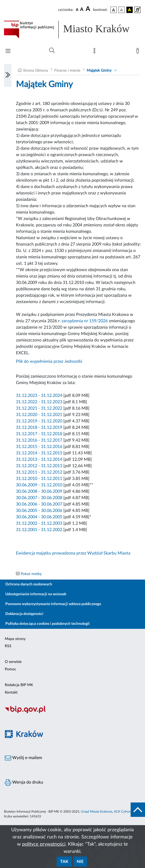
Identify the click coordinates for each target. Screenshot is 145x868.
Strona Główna (36, 71)
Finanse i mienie (67, 71)
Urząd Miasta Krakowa (97, 812)
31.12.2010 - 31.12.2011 (39, 479)
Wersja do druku (24, 783)
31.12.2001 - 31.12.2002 (39, 530)
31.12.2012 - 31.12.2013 (39, 466)
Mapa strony (15, 639)
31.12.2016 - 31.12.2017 (39, 440)
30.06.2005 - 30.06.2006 (39, 511)
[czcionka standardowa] (77, 10)
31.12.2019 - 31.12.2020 (40, 421)
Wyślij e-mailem (23, 758)
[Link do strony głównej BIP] (72, 30)
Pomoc (11, 669)
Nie (80, 862)
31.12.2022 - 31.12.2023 (39, 402)
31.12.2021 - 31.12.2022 (39, 408)
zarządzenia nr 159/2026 (85, 321)
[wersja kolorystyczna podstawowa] (114, 10)
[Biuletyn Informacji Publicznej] (72, 713)
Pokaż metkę (31, 574)
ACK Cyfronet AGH (127, 812)
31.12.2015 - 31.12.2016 (39, 447)
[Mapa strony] (96, 52)
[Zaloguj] (139, 52)
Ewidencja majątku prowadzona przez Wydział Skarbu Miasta (73, 553)
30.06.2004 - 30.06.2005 (39, 517)
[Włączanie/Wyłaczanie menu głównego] (8, 52)
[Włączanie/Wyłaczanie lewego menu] (8, 75)
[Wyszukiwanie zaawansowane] (52, 51)
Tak (64, 862)
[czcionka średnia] (82, 10)
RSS (8, 646)
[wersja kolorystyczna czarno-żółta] (130, 10)
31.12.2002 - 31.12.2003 (39, 523)
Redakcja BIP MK (19, 685)
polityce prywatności (44, 844)
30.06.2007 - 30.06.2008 (39, 498)
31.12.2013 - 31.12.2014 (39, 459)
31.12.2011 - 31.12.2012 (39, 472)
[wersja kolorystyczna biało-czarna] (122, 10)
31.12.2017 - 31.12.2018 (39, 434)
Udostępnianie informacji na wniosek (36, 594)
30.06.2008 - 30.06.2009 (39, 491)
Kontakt (11, 692)
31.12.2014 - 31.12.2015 (39, 453)
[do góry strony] (138, 810)
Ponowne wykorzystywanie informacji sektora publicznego (53, 604)
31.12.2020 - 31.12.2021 (39, 415)
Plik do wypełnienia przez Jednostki (49, 361)
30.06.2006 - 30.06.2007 (39, 504)
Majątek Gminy (99, 71)
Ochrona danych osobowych (29, 584)
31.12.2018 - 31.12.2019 (39, 427)
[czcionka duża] (89, 9)
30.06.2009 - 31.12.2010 (39, 485)
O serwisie (13, 662)
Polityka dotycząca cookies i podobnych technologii (47, 624)
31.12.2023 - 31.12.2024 (39, 396)
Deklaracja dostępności (24, 614)
